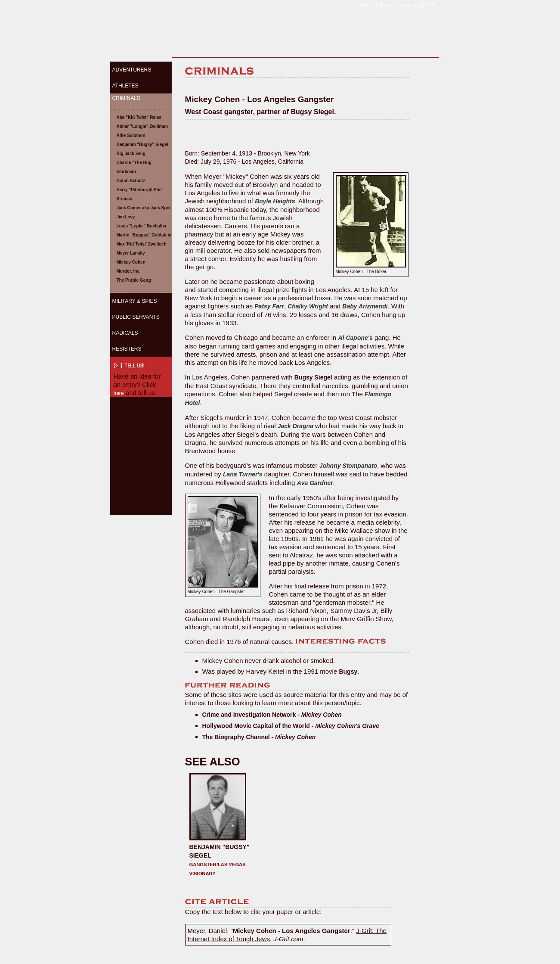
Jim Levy (126, 217)
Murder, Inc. (129, 271)
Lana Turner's (243, 474)
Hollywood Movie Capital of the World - (291, 726)
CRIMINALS (126, 98)
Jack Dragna (295, 426)
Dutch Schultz (131, 181)
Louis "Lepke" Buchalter (142, 226)
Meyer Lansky (131, 253)
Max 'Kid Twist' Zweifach (142, 244)
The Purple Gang (134, 280)
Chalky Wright (308, 306)
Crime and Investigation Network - (272, 715)
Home (367, 5)
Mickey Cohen (131, 262)
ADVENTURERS (132, 70)
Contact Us (408, 5)
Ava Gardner (315, 483)
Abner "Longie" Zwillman (142, 126)
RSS (430, 5)
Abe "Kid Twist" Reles (139, 117)
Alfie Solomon (131, 135)
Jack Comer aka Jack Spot (144, 208)
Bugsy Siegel (313, 377)
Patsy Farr (269, 306)
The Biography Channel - (259, 737)
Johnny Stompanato (348, 466)
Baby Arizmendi (365, 306)
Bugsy (348, 672)
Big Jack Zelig (131, 154)
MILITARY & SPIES (135, 301)
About (385, 5)
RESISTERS (127, 349)
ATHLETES (125, 86)
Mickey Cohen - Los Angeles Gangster (292, 931)
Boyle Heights (275, 201)
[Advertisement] (140, 461)
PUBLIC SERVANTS (136, 317)
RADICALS (125, 333)
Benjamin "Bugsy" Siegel (142, 145)
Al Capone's (356, 338)
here (119, 393)
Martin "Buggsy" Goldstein (144, 235)
